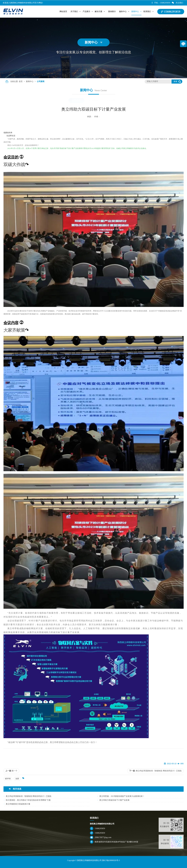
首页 (21, 81)
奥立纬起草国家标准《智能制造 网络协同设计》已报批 (159, 771)
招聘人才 (10, 837)
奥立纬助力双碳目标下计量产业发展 (114, 800)
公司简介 (10, 824)
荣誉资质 (10, 830)
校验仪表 (31, 834)
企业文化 (10, 827)
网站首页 (63, 12)
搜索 (175, 81)
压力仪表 (31, 824)
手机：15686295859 (161, 3)
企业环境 (10, 834)
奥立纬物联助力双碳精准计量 (18, 804)
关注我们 (177, 3)
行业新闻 (94, 100)
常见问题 (111, 100)
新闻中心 (30, 81)
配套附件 (31, 840)
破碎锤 (8, 779)
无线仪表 (31, 837)
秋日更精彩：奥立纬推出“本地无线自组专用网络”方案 (28, 800)
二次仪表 (31, 827)
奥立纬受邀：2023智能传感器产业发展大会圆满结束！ (122, 796)
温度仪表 (31, 830)
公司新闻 (41, 81)
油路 (17, 779)
